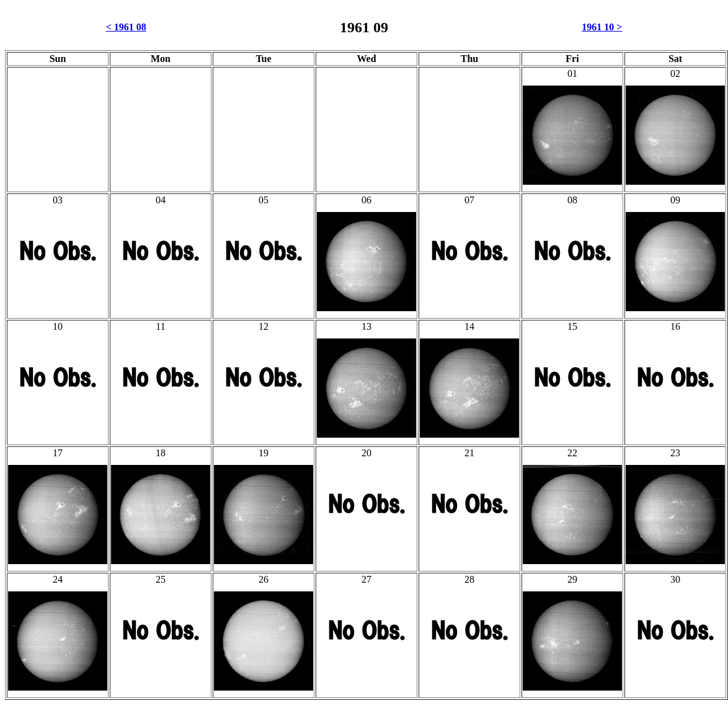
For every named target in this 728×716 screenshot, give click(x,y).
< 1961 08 (126, 27)
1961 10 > (602, 27)
